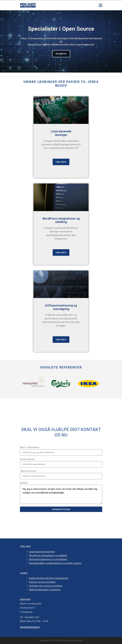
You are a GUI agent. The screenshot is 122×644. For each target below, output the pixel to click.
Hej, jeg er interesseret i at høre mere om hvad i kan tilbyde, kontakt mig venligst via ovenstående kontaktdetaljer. (61, 494)
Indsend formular (61, 509)
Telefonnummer (28, 471)
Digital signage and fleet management (49, 578)
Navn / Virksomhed (30, 447)
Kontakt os (61, 53)
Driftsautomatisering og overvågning (48, 559)
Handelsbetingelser (30, 627)
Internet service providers (42, 582)
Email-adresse (27, 459)
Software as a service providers (46, 586)
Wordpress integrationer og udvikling (48, 556)
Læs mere (61, 162)
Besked (24, 483)
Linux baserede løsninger (42, 552)
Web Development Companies (45, 590)
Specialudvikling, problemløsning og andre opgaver (55, 563)
